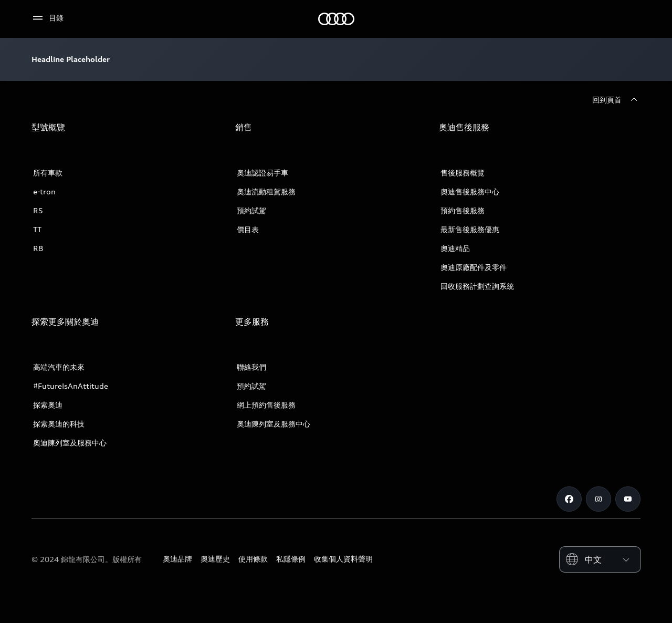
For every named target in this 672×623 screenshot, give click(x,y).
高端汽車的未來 (59, 367)
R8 (38, 248)
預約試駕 (251, 210)
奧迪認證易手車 (262, 173)
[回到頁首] (616, 100)
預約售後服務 (463, 210)
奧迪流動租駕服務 (266, 191)
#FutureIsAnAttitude (71, 386)
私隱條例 (291, 559)
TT (37, 229)
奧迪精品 (455, 248)
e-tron (44, 191)
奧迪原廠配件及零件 (474, 267)
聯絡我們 (251, 367)
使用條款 (253, 559)
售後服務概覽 (463, 173)
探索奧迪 (48, 405)
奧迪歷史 (215, 559)
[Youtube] (628, 499)
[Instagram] (598, 499)
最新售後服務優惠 (470, 229)
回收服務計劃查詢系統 (477, 286)
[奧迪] (336, 19)
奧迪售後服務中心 (470, 191)
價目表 (248, 229)
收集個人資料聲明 (343, 559)
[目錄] (48, 18)
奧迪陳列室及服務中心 (70, 443)
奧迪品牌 (177, 559)
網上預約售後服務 (266, 405)
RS (38, 210)
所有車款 (48, 173)
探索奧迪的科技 (59, 424)
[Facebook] (569, 499)
